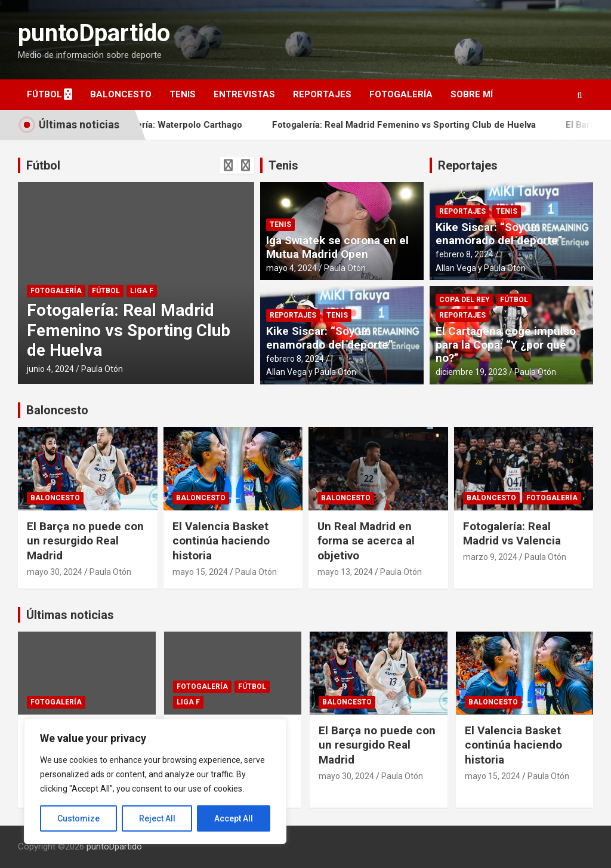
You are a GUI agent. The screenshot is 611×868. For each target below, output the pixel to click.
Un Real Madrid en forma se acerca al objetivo (366, 541)
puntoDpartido (94, 33)
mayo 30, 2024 (55, 572)
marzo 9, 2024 (490, 557)
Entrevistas (244, 94)
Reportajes (322, 94)
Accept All (234, 818)
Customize (78, 818)
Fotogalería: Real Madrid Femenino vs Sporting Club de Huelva (425, 125)
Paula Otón (102, 369)
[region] (155, 781)
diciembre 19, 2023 (471, 372)
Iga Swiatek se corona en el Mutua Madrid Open (337, 247)
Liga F (142, 291)
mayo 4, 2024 (291, 268)
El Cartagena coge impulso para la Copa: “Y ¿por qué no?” (506, 345)
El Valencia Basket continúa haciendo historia (221, 541)
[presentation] (229, 165)
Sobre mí (472, 94)
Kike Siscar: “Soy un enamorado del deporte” (330, 338)
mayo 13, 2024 (345, 572)
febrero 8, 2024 (295, 359)
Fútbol (44, 94)
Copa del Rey (465, 300)
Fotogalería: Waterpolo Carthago (195, 125)
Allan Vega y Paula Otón (311, 372)
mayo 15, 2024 (200, 572)
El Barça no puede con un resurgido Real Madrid (85, 541)
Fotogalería (401, 94)
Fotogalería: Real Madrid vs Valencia (512, 534)
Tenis (183, 94)
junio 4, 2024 (50, 369)
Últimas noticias (70, 615)
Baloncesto (121, 94)
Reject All (157, 818)
